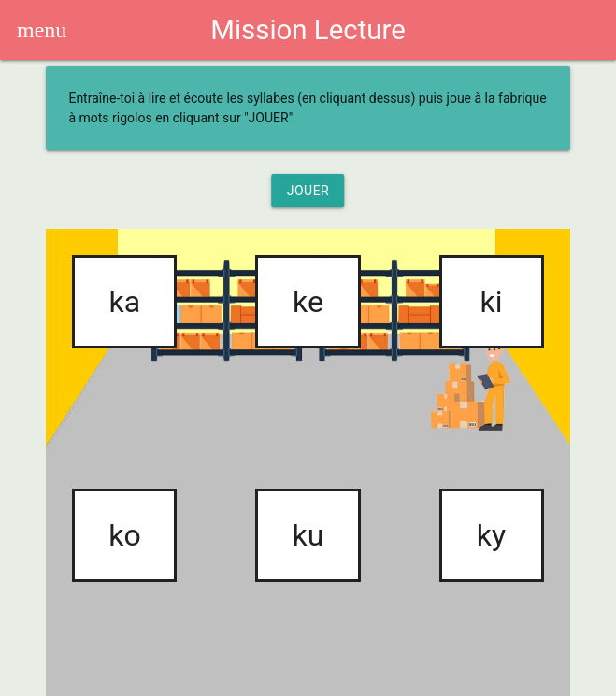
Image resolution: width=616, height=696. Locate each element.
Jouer (308, 191)
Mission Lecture (308, 30)
